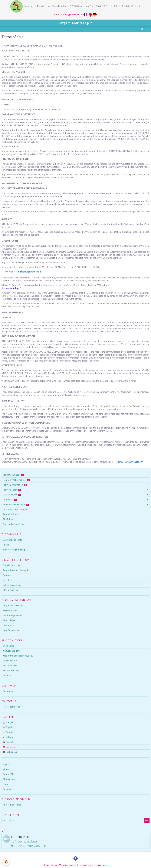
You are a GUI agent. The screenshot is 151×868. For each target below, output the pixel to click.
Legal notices (51, 865)
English (8, 727)
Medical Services (11, 671)
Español (8, 732)
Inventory (7, 580)
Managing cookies (68, 865)
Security (7, 675)
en (148, 29)
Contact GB (8, 774)
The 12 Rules (9, 620)
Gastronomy (9, 691)
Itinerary (7, 625)
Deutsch (8, 742)
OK (147, 821)
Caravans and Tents (12, 540)
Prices (6, 545)
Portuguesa (10, 752)
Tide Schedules (10, 666)
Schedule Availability (13, 585)
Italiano (8, 737)
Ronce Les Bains (11, 514)
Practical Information (15, 485)
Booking (7, 575)
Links (5, 784)
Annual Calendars (11, 651)
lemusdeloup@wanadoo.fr (69, 15)
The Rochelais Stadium (16, 505)
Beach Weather (10, 661)
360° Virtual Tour (11, 590)
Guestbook (8, 789)
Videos (6, 769)
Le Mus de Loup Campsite (15, 509)
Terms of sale (100, 865)
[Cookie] (6, 862)
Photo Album (9, 779)
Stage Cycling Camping (14, 550)
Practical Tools (12, 490)
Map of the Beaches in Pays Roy (18, 656)
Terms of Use (85, 865)
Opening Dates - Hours (14, 524)
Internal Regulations (12, 616)
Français (8, 722)
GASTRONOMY (12, 495)
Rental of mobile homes (16, 480)
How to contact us (11, 707)
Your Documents (11, 630)
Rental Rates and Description (17, 570)
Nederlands (10, 747)
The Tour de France (12, 805)
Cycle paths (8, 646)
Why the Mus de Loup (13, 606)
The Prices (8, 519)
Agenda (7, 764)
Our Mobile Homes (12, 565)
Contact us (10, 500)
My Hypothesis (10, 611)
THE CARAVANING (14, 475)
